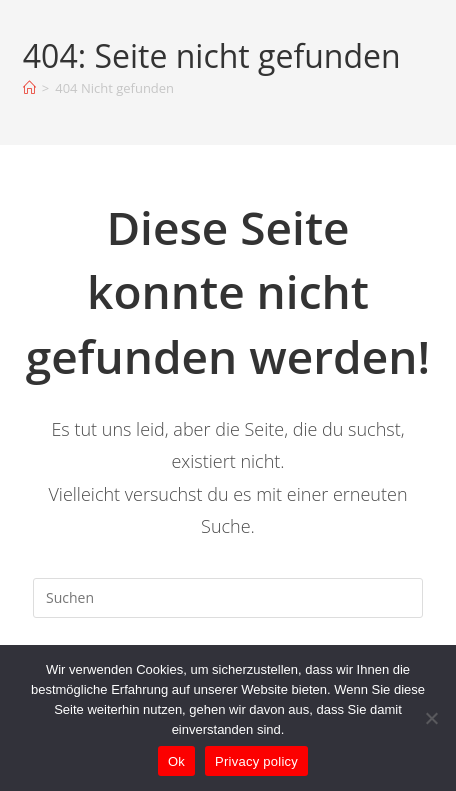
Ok (176, 761)
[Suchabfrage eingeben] (228, 598)
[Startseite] (29, 88)
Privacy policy (256, 761)
